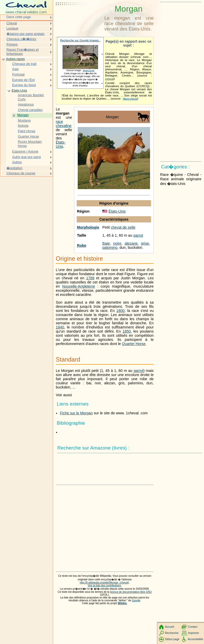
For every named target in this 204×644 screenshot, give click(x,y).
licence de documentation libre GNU (131, 592)
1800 (120, 311)
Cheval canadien (30, 110)
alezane (131, 243)
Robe (82, 245)
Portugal (18, 74)
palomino (110, 248)
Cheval (12, 23)
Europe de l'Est (23, 80)
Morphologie (88, 227)
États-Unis (117, 211)
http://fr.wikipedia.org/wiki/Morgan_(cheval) (104, 583)
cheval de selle (123, 227)
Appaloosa (26, 104)
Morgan (23, 115)
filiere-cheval (130, 99)
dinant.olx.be (89, 70)
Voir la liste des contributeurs (104, 585)
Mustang (24, 120)
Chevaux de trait (24, 64)
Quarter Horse (134, 344)
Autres (17, 162)
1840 (60, 327)
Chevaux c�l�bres (21, 39)
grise (145, 243)
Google (136, 600)
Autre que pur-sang (26, 157)
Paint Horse (27, 131)
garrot (138, 235)
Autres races (15, 59)
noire (117, 243)
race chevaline (64, 124)
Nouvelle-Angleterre (79, 286)
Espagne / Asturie (25, 151)
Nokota (23, 126)
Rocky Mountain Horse (30, 144)
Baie (106, 243)
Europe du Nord (24, 85)
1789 (90, 278)
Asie (15, 69)
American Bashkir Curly (31, 97)
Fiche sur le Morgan (76, 413)
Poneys (12, 44)
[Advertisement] (79, 17)
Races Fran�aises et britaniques (23, 52)
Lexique (12, 28)
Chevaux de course (21, 173)
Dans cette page (19, 17)
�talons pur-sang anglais (25, 34)
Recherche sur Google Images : (80, 40)
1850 (127, 331)
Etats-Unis (19, 90)
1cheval (109, 79)
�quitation (14, 168)
